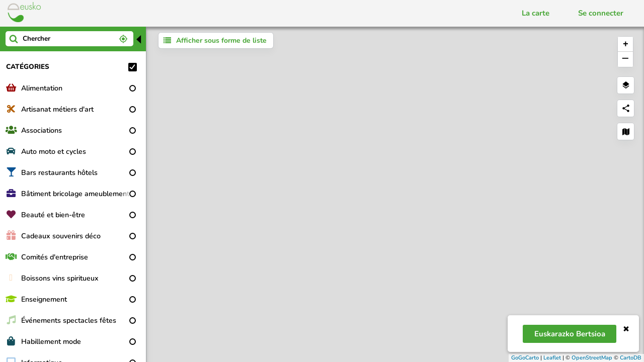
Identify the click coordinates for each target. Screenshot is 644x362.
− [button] (625, 59)
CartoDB (631, 358)
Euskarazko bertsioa (570, 334)
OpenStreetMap (592, 358)
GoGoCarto (525, 358)
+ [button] (626, 44)
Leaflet (552, 358)
